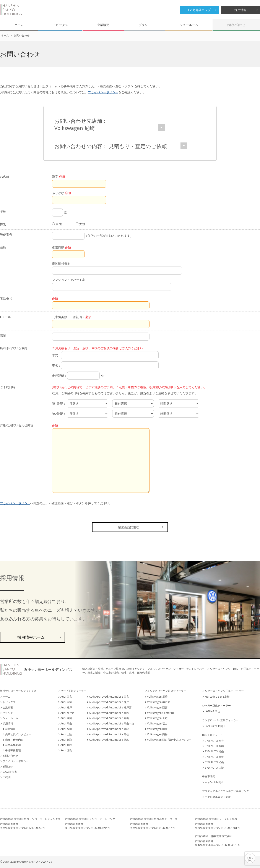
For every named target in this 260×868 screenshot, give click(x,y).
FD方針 (7, 777)
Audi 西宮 (66, 697)
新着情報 (10, 729)
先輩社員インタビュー (18, 734)
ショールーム (189, 25)
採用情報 (240, 10)
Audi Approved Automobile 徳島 (109, 740)
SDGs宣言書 (10, 772)
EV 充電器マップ (199, 10)
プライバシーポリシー (103, 92)
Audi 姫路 (66, 718)
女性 (80, 224)
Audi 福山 (66, 729)
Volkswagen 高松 (157, 734)
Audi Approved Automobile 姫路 (109, 713)
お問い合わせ (236, 25)
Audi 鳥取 (66, 740)
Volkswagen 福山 (157, 723)
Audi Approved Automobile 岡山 (109, 718)
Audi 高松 (66, 745)
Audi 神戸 (66, 707)
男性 (57, 224)
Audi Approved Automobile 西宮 (109, 697)
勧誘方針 (8, 767)
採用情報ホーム (31, 637)
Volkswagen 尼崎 (157, 697)
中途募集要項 (13, 750)
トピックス (60, 25)
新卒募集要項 (13, 745)
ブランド (145, 25)
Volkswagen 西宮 (157, 707)
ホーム (19, 25)
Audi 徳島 (66, 750)
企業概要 (103, 25)
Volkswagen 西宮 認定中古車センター (169, 740)
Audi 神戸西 (67, 713)
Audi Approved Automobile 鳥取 (109, 729)
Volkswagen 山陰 (157, 729)
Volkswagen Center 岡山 (162, 713)
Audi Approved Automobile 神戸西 (110, 707)
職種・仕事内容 (14, 740)
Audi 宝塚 (66, 702)
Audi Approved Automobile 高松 (109, 734)
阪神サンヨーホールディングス (11, 10)
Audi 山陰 (66, 734)
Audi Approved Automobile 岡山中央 (112, 723)
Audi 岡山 (66, 723)
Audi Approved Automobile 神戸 (109, 702)
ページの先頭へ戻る (255, 855)
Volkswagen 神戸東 (159, 702)
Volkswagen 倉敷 (157, 718)
